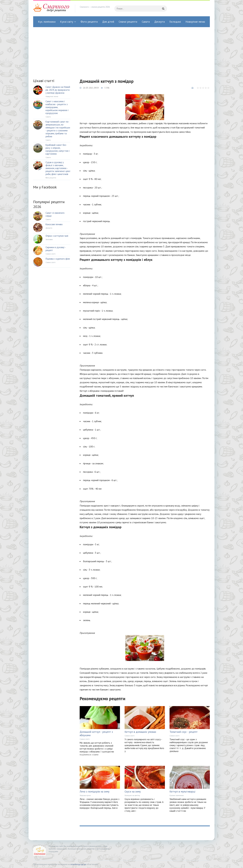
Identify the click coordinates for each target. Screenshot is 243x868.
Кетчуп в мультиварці (182, 792)
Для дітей (108, 22)
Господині (175, 22)
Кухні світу (67, 22)
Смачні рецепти (128, 22)
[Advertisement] (122, 50)
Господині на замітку (132, 795)
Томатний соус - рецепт (184, 732)
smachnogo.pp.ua (78, 864)
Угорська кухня (85, 795)
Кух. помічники (47, 22)
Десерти (160, 22)
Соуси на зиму (133, 792)
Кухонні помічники (177, 795)
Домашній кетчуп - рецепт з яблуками (96, 734)
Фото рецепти (89, 22)
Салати (146, 22)
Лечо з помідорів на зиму (95, 792)
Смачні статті (85, 739)
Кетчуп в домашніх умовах (140, 732)
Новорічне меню (195, 22)
